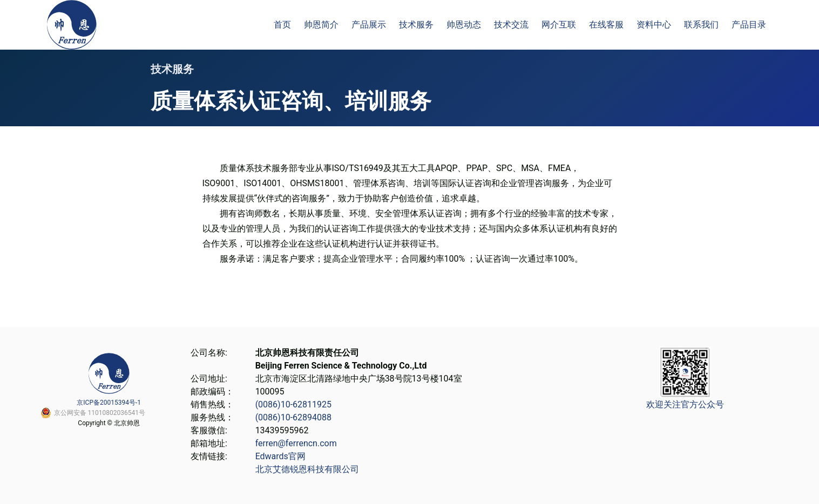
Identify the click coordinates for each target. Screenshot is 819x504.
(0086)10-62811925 (293, 404)
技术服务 (172, 69)
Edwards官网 (280, 456)
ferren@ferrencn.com (296, 443)
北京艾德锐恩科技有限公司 (307, 469)
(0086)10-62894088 (293, 417)
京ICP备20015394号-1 (109, 403)
